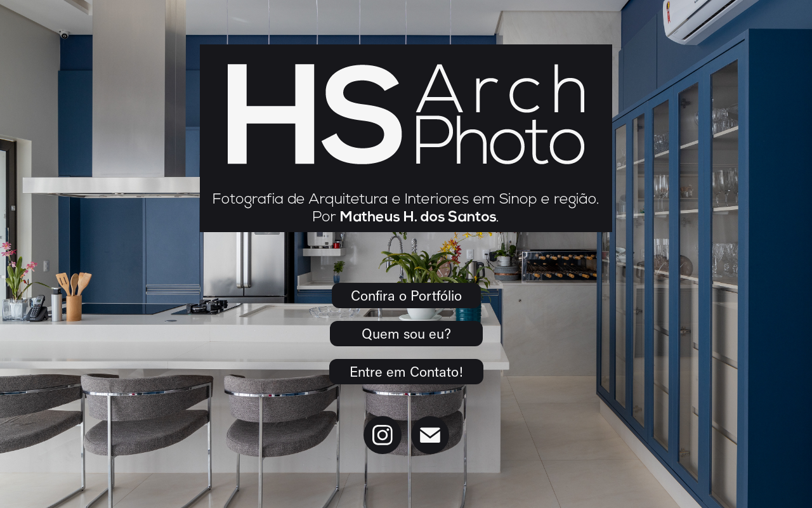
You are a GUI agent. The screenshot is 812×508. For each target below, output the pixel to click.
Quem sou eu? (406, 333)
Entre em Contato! (406, 371)
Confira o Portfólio (406, 295)
